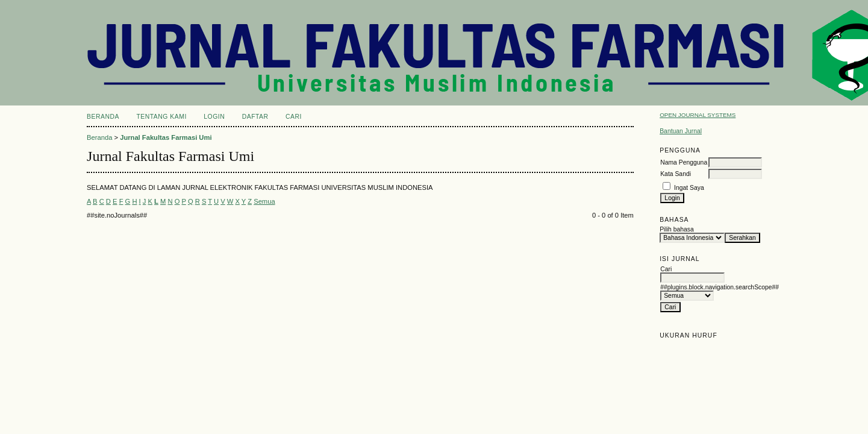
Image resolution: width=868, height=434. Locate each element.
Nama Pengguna (684, 162)
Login (214, 117)
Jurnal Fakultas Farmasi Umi (166, 137)
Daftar (255, 117)
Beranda (103, 117)
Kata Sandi (676, 174)
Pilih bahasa (677, 229)
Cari (294, 117)
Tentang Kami (161, 117)
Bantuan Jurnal (681, 131)
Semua (264, 201)
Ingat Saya (689, 188)
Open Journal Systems (698, 115)
